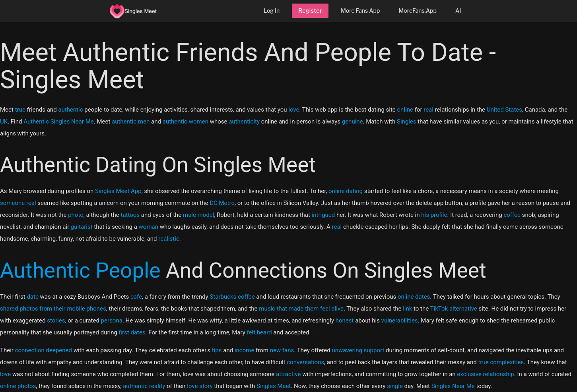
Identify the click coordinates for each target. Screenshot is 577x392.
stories (56, 321)
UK (4, 122)
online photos (18, 386)
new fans (282, 350)
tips (217, 350)
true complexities (501, 362)
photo (76, 215)
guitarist (82, 227)
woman (149, 227)
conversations (305, 362)
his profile (434, 215)
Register (310, 11)
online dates (414, 297)
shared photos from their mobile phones (53, 309)
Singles (407, 122)
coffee (512, 215)
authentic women (186, 122)
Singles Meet (274, 386)
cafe (136, 297)
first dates (132, 332)
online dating (346, 191)
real (428, 110)
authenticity (244, 122)
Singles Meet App (118, 191)
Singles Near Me (453, 386)
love (294, 110)
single (395, 386)
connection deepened (44, 350)
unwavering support (358, 350)
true (20, 110)
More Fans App (360, 11)
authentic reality (144, 386)
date (32, 297)
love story (200, 386)
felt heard (259, 332)
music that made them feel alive (301, 309)
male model (198, 215)
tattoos (130, 215)
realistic (169, 239)
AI (458, 11)
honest (345, 321)
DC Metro (222, 203)
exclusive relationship (485, 374)
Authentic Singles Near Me (59, 122)
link (407, 309)
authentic (70, 110)
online (405, 110)
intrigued (323, 215)
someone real (18, 203)
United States (504, 110)
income (244, 350)
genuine (353, 122)
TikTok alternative (454, 309)
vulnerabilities (400, 321)
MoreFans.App (418, 11)
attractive (288, 374)
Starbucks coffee (232, 297)
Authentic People (80, 270)
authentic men (131, 122)
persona (112, 321)
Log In (272, 11)
